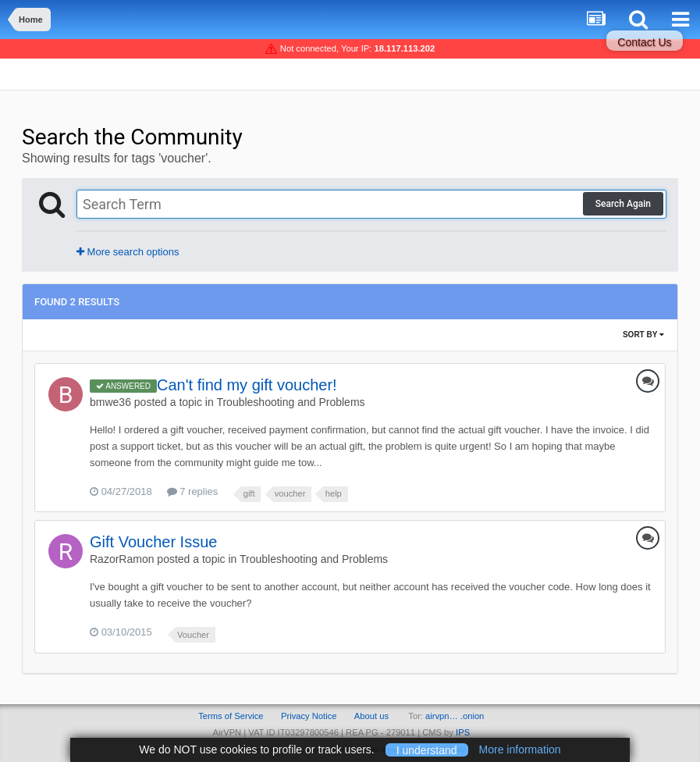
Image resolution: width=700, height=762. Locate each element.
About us (371, 716)
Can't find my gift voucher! (247, 385)
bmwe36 (110, 402)
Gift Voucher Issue (153, 542)
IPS (463, 732)
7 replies (193, 491)
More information (520, 750)
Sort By (643, 335)
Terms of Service (231, 716)
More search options (128, 252)
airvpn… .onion (455, 716)
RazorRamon (122, 559)
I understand (427, 750)
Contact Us (644, 42)
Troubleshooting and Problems (290, 402)
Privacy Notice (309, 716)
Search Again (623, 204)
